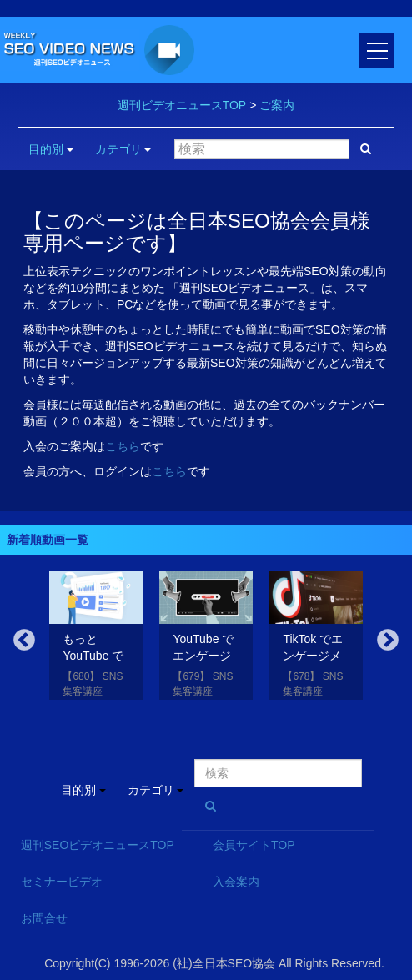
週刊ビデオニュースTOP (182, 105)
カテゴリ (123, 149)
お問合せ (44, 918)
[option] (96, 639)
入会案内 (236, 882)
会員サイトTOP (254, 845)
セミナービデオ (62, 882)
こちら (123, 446)
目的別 (51, 149)
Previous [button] (24, 641)
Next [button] (388, 641)
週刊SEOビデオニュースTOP (98, 845)
